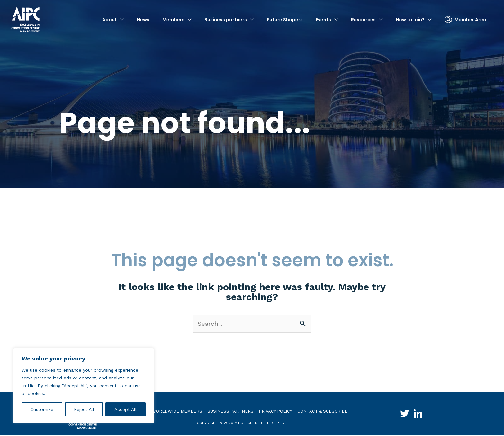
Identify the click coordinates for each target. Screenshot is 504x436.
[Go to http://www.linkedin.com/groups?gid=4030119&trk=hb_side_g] (421, 415)
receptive (277, 423)
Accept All (126, 409)
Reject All (84, 409)
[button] (113, 19)
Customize (42, 409)
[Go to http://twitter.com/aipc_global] (402, 415)
